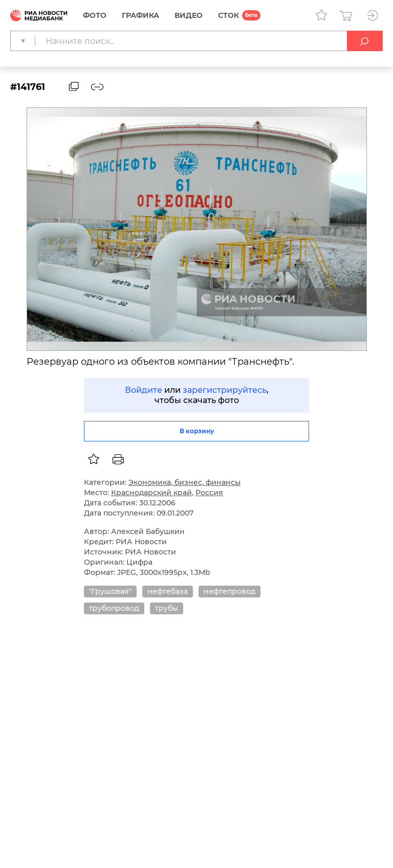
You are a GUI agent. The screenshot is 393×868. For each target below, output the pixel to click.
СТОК (228, 15)
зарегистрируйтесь (225, 390)
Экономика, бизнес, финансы (184, 482)
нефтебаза (168, 591)
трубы (167, 608)
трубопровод (114, 608)
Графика (140, 15)
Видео (189, 15)
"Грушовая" (110, 591)
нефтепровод (230, 591)
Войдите (144, 390)
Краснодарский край (151, 493)
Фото (95, 15)
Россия (209, 493)
